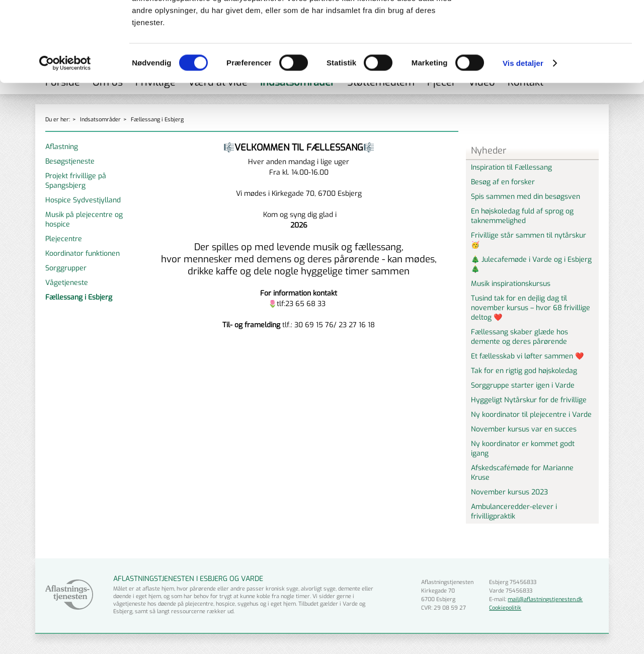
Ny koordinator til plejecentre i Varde (531, 415)
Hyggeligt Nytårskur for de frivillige (529, 400)
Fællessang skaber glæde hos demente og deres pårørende (519, 337)
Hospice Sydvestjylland (83, 200)
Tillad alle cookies (560, 25)
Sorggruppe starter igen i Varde (523, 385)
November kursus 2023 (509, 492)
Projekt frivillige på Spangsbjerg (76, 181)
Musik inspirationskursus (511, 284)
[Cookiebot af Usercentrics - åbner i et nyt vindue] (65, 138)
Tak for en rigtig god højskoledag (524, 371)
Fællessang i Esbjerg (79, 297)
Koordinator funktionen (83, 253)
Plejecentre (64, 239)
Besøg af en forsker (503, 182)
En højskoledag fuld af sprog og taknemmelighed (522, 216)
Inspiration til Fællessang (511, 167)
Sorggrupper (66, 268)
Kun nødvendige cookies (560, 69)
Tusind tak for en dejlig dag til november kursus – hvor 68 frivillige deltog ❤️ (531, 308)
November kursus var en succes (524, 429)
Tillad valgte (560, 47)
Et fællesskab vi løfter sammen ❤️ (527, 356)
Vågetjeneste (67, 283)
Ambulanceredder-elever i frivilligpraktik (514, 512)
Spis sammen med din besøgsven (526, 197)
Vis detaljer (523, 138)
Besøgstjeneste (70, 161)
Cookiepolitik (505, 608)
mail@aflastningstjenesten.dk (545, 599)
